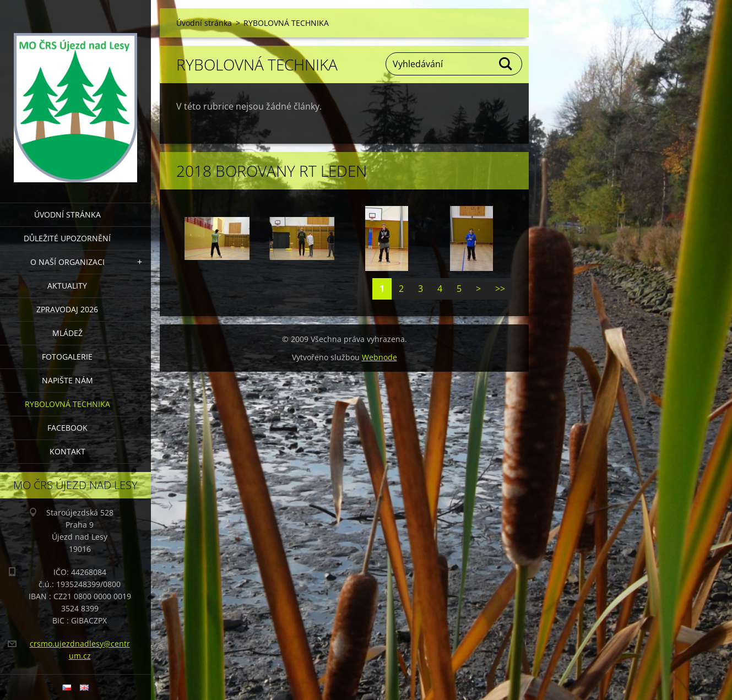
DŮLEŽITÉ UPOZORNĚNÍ (67, 238)
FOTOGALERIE (67, 357)
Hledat (506, 64)
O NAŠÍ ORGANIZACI (67, 262)
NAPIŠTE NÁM (67, 380)
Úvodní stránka (67, 215)
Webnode (379, 357)
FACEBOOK (67, 428)
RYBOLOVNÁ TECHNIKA (67, 404)
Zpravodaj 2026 (67, 309)
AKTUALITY (67, 286)
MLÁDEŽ (67, 333)
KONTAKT (67, 451)
